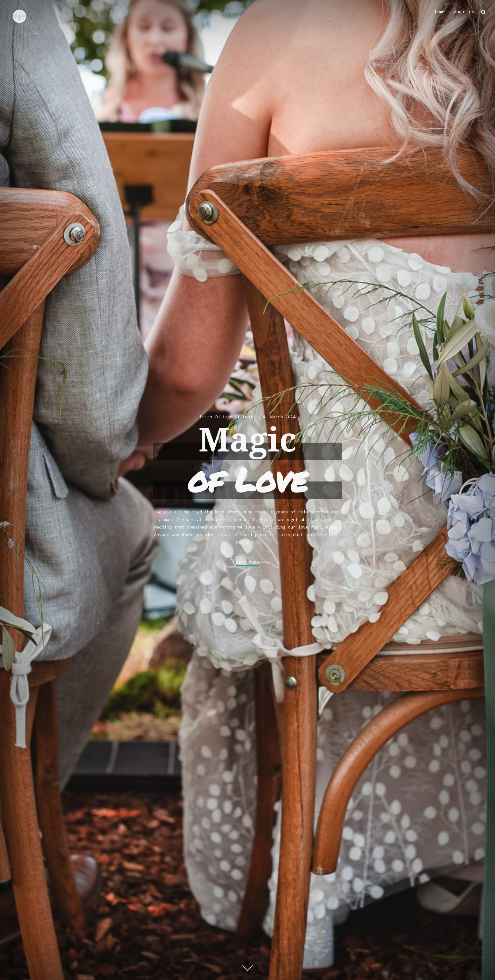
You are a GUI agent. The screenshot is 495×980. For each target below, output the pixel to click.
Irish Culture (216, 417)
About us (464, 12)
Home (440, 12)
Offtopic (245, 417)
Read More (247, 563)
